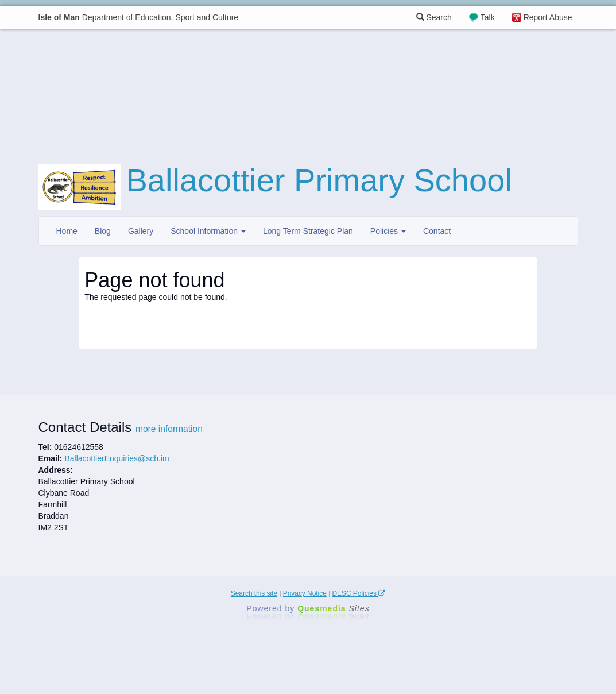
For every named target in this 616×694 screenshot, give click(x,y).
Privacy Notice (305, 593)
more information (169, 429)
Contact (437, 231)
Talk (488, 17)
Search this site (254, 593)
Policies (388, 231)
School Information (208, 231)
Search (434, 17)
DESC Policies (359, 593)
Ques (334, 608)
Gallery (141, 231)
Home (67, 231)
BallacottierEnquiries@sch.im (117, 458)
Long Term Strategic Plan (308, 231)
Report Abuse (548, 17)
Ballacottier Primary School (319, 180)
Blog (103, 231)
